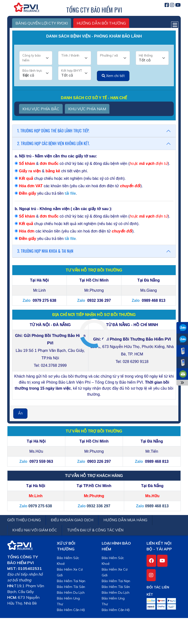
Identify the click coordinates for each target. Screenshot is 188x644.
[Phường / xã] (113, 58)
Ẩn (20, 413)
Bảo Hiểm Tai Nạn (71, 581)
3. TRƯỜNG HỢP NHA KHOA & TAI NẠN (45, 251)
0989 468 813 (157, 506)
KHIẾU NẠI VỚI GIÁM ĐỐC (35, 530)
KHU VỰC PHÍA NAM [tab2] (87, 109)
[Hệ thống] (152, 58)
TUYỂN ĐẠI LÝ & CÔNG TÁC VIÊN (95, 530)
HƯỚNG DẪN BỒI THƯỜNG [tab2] (101, 23)
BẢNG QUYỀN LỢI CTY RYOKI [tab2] (42, 23)
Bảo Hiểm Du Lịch (71, 592)
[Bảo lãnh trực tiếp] (36, 73)
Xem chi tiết (113, 76)
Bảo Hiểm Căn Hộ (71, 610)
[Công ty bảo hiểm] (36, 58)
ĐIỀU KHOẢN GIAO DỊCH (72, 520)
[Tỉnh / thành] (75, 58)
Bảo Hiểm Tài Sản (71, 587)
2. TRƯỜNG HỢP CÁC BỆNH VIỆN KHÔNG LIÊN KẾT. (53, 143)
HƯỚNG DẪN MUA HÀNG (125, 520)
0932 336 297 (99, 506)
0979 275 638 (40, 506)
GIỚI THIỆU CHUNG (24, 520)
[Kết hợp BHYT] (75, 73)
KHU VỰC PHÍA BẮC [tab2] (41, 109)
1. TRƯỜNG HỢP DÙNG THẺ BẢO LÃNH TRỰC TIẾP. (53, 131)
